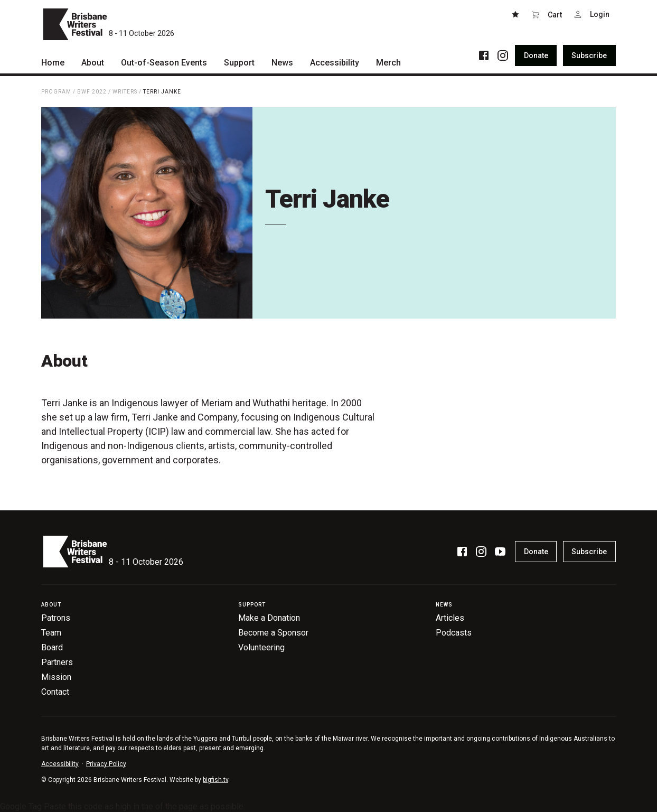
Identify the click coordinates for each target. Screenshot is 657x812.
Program (56, 92)
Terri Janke (162, 92)
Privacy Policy (106, 764)
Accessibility (60, 764)
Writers (125, 92)
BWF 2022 (92, 92)
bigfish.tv (215, 780)
